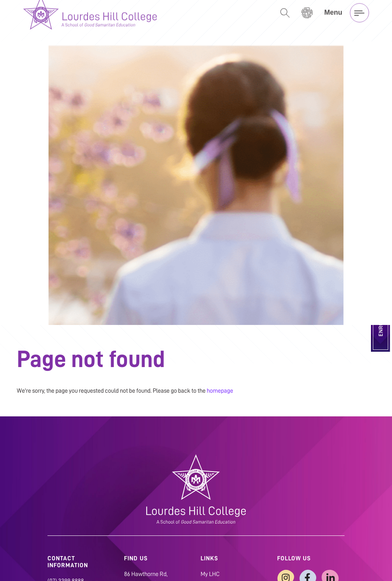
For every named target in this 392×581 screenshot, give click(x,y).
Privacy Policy (218, 555)
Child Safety (216, 564)
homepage (220, 362)
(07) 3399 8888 (66, 553)
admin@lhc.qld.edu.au (75, 562)
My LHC (210, 546)
